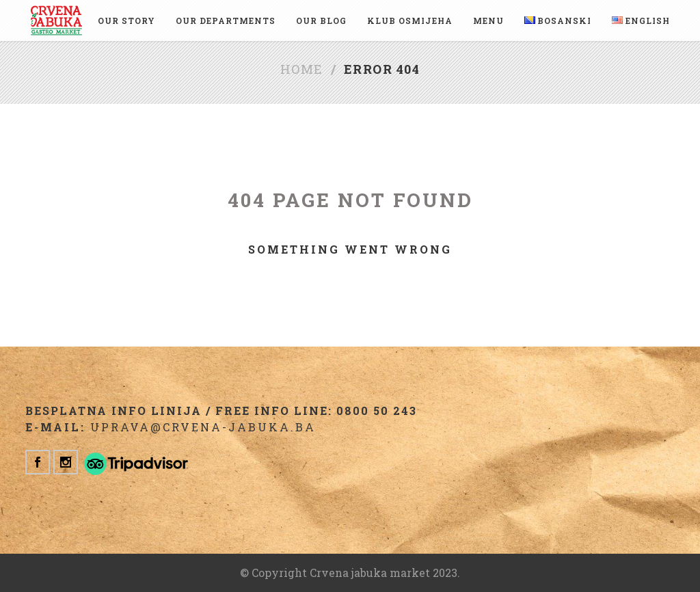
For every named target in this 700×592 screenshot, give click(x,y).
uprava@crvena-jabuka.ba (203, 427)
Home (302, 69)
